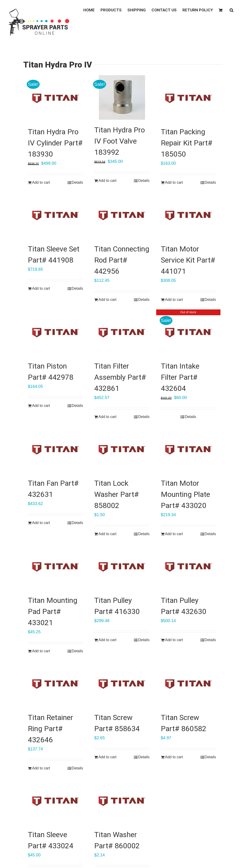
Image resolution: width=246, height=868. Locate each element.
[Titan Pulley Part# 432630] (188, 567)
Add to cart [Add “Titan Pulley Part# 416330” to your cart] (107, 640)
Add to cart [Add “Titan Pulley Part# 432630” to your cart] (174, 640)
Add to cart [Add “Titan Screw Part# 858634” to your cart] (107, 757)
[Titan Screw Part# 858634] (122, 684)
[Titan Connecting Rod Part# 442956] (122, 215)
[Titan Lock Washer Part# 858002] (122, 450)
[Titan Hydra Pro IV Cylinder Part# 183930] (55, 98)
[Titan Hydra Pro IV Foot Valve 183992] (122, 97)
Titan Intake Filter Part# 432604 (180, 377)
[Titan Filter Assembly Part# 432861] (122, 333)
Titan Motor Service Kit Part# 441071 (188, 260)
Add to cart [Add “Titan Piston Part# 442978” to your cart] (41, 406)
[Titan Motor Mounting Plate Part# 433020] (188, 450)
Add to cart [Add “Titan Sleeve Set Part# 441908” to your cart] (41, 288)
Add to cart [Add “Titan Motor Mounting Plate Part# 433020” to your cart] (174, 534)
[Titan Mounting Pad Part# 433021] (55, 567)
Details (77, 182)
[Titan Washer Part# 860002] (122, 801)
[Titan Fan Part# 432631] (55, 450)
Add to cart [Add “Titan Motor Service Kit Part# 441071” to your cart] (174, 300)
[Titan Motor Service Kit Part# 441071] (188, 215)
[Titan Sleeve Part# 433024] (55, 801)
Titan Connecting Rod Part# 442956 (122, 260)
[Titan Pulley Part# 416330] (122, 567)
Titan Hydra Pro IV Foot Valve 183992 (120, 141)
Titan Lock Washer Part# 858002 (117, 494)
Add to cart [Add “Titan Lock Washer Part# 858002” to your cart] (107, 534)
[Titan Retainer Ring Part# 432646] (55, 684)
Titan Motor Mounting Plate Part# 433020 (185, 494)
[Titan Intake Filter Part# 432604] (188, 333)
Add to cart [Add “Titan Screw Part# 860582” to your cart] (174, 757)
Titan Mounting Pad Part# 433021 (53, 611)
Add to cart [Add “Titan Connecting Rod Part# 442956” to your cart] (107, 300)
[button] (231, 10)
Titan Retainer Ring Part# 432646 (50, 729)
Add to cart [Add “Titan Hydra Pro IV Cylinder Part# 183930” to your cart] (41, 182)
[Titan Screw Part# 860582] (188, 684)
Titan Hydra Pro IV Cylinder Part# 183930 (55, 143)
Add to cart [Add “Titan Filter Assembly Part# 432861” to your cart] (107, 417)
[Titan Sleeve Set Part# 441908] (55, 215)
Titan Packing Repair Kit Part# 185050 (187, 143)
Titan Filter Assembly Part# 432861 (120, 377)
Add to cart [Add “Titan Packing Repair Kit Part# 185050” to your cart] (174, 182)
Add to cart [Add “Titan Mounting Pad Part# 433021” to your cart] (41, 651)
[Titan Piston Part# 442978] (55, 333)
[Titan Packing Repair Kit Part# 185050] (188, 98)
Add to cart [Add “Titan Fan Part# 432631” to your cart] (41, 523)
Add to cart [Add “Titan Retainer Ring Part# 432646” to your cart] (41, 768)
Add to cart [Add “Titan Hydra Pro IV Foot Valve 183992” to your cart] (107, 181)
